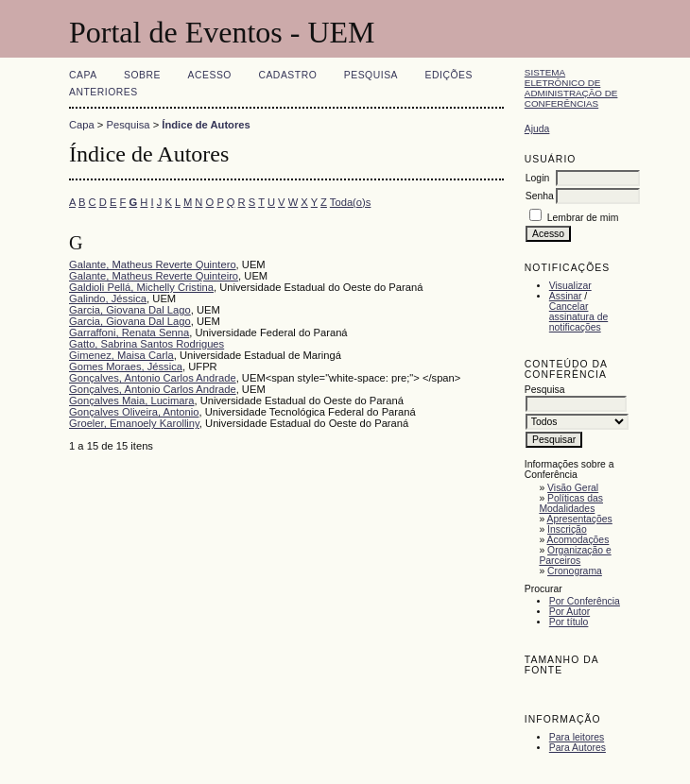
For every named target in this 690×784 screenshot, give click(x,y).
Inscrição (567, 529)
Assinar (566, 296)
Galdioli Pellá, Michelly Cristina (141, 287)
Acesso (210, 75)
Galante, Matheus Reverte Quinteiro (154, 276)
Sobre (142, 75)
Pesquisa (371, 75)
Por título (569, 622)
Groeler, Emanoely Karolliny (134, 423)
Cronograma (575, 571)
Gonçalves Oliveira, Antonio (134, 412)
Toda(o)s (351, 202)
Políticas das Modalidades (571, 503)
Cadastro (287, 75)
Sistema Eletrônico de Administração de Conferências (571, 88)
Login (537, 178)
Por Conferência (585, 601)
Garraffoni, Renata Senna (129, 332)
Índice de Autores (206, 125)
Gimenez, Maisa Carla (121, 355)
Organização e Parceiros (575, 555)
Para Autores (578, 748)
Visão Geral (573, 488)
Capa (83, 75)
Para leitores (577, 737)
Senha (540, 196)
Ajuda (537, 129)
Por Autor (569, 612)
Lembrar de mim (583, 218)
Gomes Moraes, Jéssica (126, 366)
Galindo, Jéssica (108, 298)
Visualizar (570, 286)
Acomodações (578, 540)
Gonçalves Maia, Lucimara (131, 401)
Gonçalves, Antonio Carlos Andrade (153, 378)
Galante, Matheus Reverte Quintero (153, 264)
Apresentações (580, 519)
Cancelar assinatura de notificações (578, 317)
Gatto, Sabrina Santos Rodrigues (147, 344)
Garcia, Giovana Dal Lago (130, 310)
